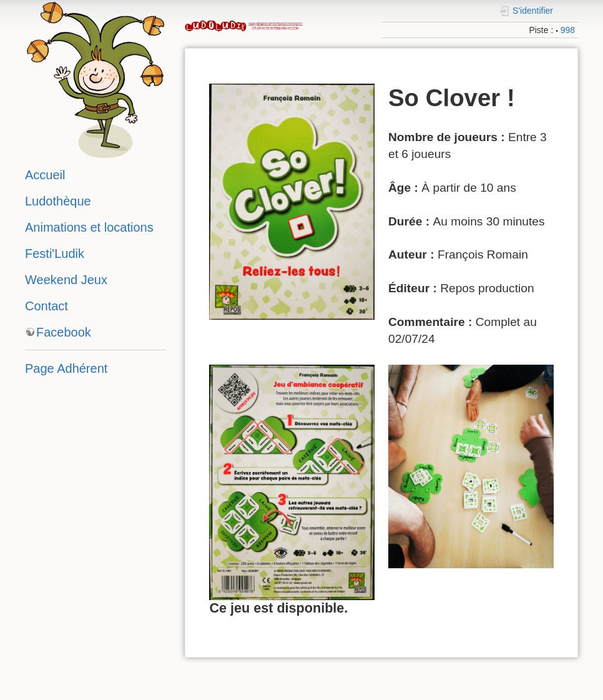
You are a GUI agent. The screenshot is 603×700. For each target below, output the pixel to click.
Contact (47, 306)
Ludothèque (58, 201)
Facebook (64, 332)
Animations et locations (89, 227)
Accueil (45, 175)
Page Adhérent (66, 368)
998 (568, 30)
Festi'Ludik (55, 254)
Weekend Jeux (66, 280)
